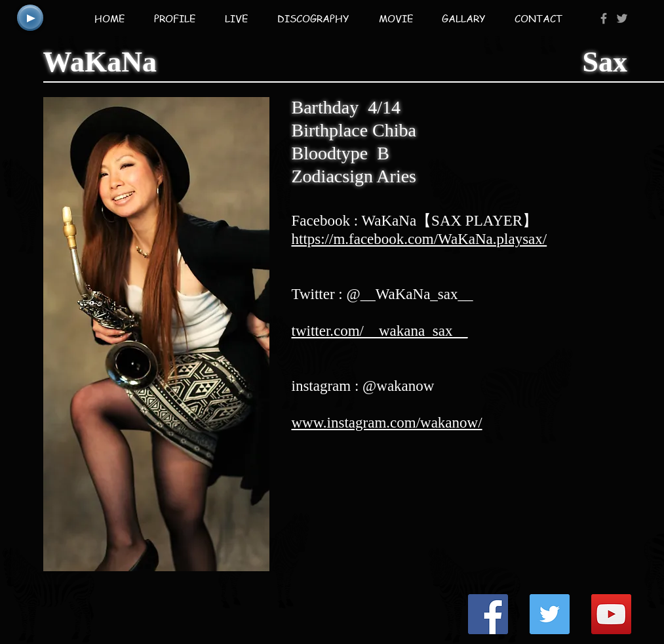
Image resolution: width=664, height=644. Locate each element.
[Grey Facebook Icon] (604, 18)
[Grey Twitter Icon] (622, 18)
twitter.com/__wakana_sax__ (380, 331)
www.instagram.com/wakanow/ (387, 423)
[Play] (30, 18)
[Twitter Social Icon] (550, 614)
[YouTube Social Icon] (611, 614)
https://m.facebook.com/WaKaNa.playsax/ (420, 239)
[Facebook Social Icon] (488, 614)
